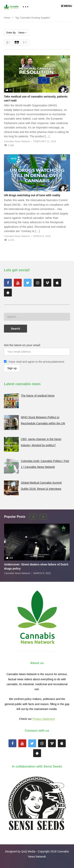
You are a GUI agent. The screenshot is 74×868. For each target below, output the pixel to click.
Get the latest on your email (22, 345)
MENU (67, 6)
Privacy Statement (44, 719)
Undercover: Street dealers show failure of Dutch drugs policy (36, 566)
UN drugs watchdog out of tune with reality (32, 195)
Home (7, 18)
